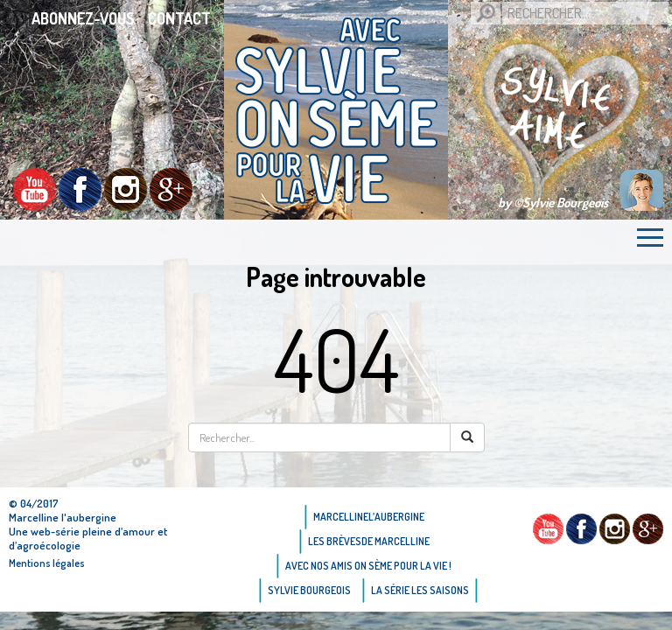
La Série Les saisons (420, 590)
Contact (179, 18)
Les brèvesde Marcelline (369, 541)
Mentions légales (47, 563)
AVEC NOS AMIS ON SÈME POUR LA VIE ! (368, 566)
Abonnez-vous (83, 18)
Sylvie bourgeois (309, 590)
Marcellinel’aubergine (369, 517)
